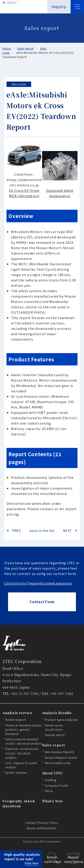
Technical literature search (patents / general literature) (23, 729)
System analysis (16, 772)
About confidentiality (41, 828)
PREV (16, 531)
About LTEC (53, 773)
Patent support (16, 720)
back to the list (42, 531)
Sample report (55, 735)
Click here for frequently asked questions (38, 583)
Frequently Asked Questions (18, 803)
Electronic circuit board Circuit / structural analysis (22, 753)
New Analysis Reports (59, 752)
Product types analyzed (61, 720)
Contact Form (42, 602)
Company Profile (57, 785)
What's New (53, 801)
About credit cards (58, 763)
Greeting (51, 780)
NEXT (67, 531)
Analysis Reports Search (61, 757)
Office (49, 791)
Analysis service (17, 713)
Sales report (54, 745)
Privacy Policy (48, 823)
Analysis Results (57, 713)
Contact (31, 823)
